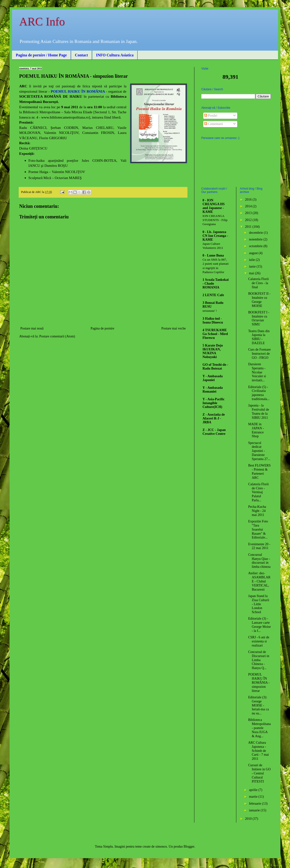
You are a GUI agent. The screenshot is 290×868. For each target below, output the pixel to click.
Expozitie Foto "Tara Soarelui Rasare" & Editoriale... (258, 529)
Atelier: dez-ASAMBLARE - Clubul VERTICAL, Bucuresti (259, 581)
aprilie (254, 790)
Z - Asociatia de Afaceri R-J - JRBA (214, 418)
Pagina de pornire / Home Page (41, 55)
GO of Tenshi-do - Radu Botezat (215, 367)
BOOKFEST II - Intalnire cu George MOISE (259, 300)
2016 (249, 200)
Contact (81, 55)
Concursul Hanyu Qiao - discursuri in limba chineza (259, 561)
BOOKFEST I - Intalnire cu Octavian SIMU (259, 318)
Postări (211, 116)
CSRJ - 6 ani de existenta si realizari (259, 641)
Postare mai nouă (32, 328)
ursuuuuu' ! (210, 311)
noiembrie (256, 239)
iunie (253, 266)
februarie (255, 804)
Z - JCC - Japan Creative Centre (214, 432)
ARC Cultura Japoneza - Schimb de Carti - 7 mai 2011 (258, 751)
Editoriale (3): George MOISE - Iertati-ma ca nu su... (258, 705)
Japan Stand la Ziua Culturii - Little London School (259, 604)
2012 (249, 220)
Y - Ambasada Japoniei (213, 378)
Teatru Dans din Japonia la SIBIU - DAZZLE (259, 337)
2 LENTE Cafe (213, 295)
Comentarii (214, 124)
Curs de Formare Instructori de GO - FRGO (259, 354)
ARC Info (42, 21)
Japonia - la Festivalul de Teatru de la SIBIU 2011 (258, 411)
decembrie (256, 233)
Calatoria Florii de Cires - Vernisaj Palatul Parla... (258, 492)
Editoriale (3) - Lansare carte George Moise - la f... (259, 625)
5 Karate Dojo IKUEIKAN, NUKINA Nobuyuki (213, 351)
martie (254, 797)
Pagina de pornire (102, 328)
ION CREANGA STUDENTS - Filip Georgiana (215, 220)
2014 (249, 206)
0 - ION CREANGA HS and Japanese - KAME (214, 206)
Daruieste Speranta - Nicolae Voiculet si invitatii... (257, 372)
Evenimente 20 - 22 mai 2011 (259, 546)
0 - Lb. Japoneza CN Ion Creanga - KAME (215, 236)
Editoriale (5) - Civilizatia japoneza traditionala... (259, 393)
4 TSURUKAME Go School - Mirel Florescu (215, 334)
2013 (249, 213)
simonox (161, 847)
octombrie (256, 246)
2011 (249, 227)
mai (252, 273)
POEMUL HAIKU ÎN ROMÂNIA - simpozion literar (259, 682)
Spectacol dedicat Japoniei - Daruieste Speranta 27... (259, 451)
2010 (249, 819)
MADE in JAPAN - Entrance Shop (256, 430)
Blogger (189, 847)
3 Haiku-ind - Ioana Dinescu (213, 320)
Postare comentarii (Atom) (57, 336)
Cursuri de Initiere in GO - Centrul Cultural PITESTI (259, 773)
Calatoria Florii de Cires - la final (258, 283)
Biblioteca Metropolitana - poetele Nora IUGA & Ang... (259, 728)
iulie (252, 260)
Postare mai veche (174, 328)
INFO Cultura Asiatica (115, 55)
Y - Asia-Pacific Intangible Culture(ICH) (214, 403)
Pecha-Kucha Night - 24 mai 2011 (257, 511)
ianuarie (255, 810)
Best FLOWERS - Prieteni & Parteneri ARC (259, 471)
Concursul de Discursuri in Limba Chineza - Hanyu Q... (259, 660)
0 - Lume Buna (213, 255)
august (254, 253)
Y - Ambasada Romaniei (213, 390)
